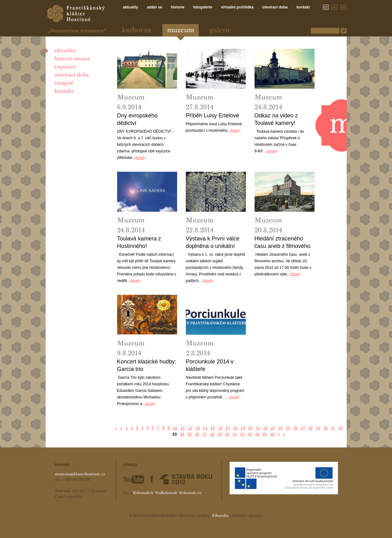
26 (295, 428)
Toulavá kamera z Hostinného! (139, 242)
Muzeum (181, 30)
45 (265, 434)
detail (140, 158)
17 (228, 428)
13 (197, 428)
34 (182, 434)
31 (333, 428)
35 (190, 434)
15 (213, 428)
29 (318, 428)
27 (303, 428)
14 (205, 428)
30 (325, 428)
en (334, 7)
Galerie (220, 30)
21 (258, 428)
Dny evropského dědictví (137, 119)
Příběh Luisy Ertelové (213, 116)
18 (235, 428)
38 (212, 434)
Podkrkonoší (166, 493)
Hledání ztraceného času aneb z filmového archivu (283, 243)
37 (205, 434)
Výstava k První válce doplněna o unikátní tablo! (213, 243)
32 (340, 428)
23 (273, 428)
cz (326, 7)
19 (243, 428)
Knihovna (137, 30)
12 (190, 428)
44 (257, 434)
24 (280, 428)
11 (182, 428)
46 (272, 434)
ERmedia (220, 516)
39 (220, 434)
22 (265, 428)
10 (175, 428)
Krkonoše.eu (190, 493)
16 (220, 428)
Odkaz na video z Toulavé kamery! (276, 119)
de (343, 7)
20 (250, 428)
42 (242, 434)
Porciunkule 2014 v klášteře (210, 365)
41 (235, 434)
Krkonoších (143, 493)
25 (288, 428)
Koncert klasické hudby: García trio (147, 365)
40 (227, 434)
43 (250, 434)
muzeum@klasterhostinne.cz (80, 474)
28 (310, 428)
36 (197, 434)
